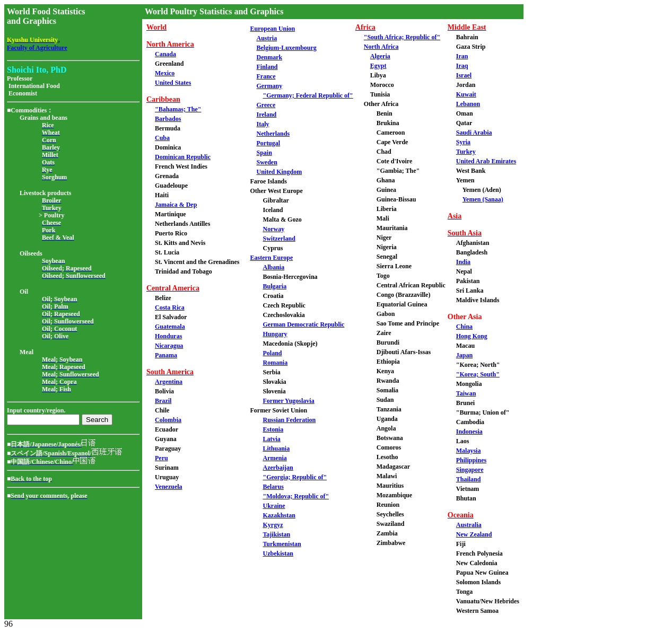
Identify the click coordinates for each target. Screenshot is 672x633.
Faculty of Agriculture (37, 48)
